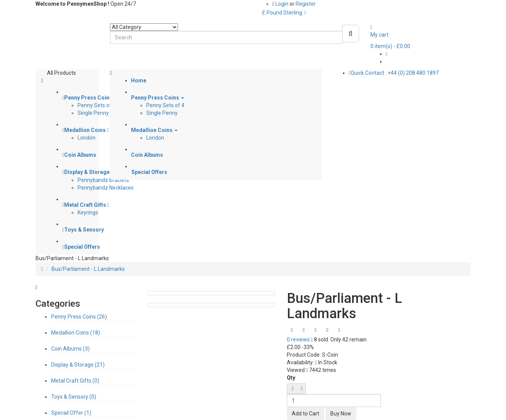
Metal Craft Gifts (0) (75, 381)
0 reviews (298, 340)
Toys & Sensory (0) (74, 397)
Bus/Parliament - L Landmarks (88, 269)
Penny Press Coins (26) (79, 317)
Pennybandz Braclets (103, 180)
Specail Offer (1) (71, 413)
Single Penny (93, 113)
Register (306, 4)
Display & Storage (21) (78, 365)
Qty (291, 378)
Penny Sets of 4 (97, 105)
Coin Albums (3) (70, 349)
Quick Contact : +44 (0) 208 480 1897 (394, 73)
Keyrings (88, 212)
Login (282, 4)
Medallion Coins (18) (76, 333)
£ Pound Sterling (284, 13)
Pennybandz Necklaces (106, 188)
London (86, 138)
